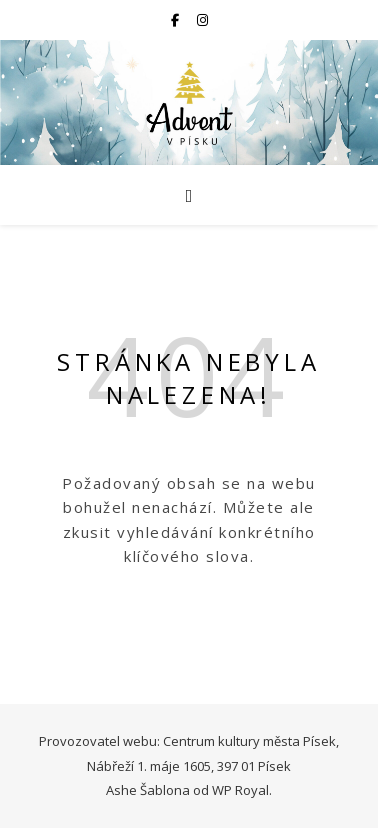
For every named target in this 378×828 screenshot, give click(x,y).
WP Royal (240, 790)
